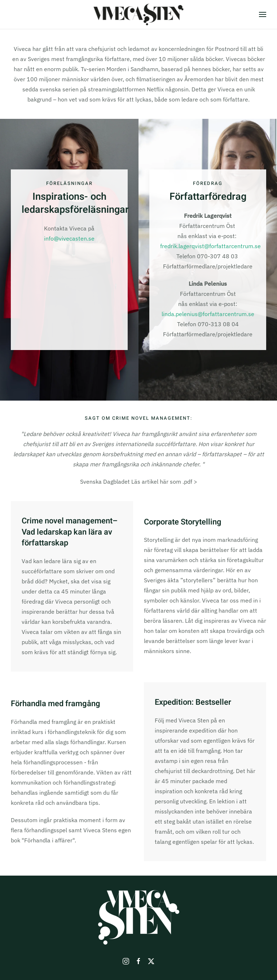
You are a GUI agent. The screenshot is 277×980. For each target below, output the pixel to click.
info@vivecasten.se (69, 238)
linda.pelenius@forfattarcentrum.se (208, 314)
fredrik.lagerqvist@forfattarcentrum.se (210, 246)
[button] (263, 14)
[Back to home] (139, 14)
